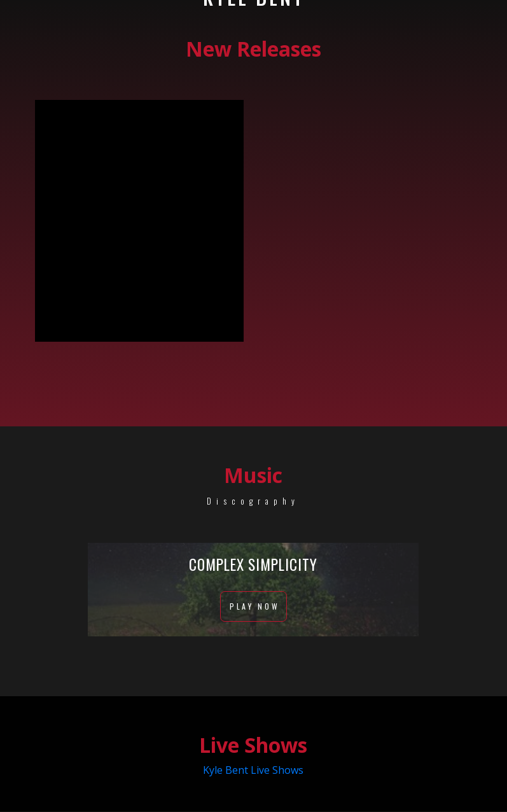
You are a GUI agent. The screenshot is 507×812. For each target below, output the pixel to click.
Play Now (253, 607)
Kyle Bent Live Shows (253, 771)
